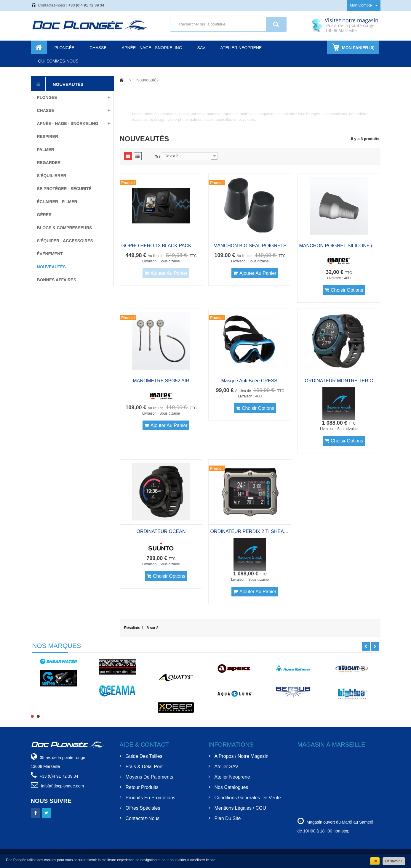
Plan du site (228, 818)
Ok (375, 861)
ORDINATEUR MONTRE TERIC (339, 381)
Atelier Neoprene (232, 777)
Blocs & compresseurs (65, 228)
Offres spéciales (143, 808)
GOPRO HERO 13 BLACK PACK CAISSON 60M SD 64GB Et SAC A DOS (161, 246)
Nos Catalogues (231, 787)
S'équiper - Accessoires (65, 241)
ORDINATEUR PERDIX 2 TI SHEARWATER (250, 531)
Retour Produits (142, 787)
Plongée (47, 97)
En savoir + (394, 861)
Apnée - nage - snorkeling (68, 123)
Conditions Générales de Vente (248, 798)
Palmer (46, 150)
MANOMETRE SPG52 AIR (161, 381)
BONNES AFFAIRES (57, 280)
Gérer (44, 215)
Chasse (46, 110)
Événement (50, 254)
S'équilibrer (52, 176)
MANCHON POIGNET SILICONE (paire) (339, 246)
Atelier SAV (227, 767)
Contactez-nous (143, 818)
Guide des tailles (144, 756)
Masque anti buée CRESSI (250, 381)
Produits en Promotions (151, 798)
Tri (157, 157)
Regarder (49, 163)
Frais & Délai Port (144, 767)
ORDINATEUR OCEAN (161, 531)
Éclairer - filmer (57, 202)
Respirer (48, 137)
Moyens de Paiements (149, 777)
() (358, 48)
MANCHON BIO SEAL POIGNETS (250, 246)
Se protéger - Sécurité (64, 189)
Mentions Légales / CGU (240, 808)
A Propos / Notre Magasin (242, 756)
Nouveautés (51, 267)
